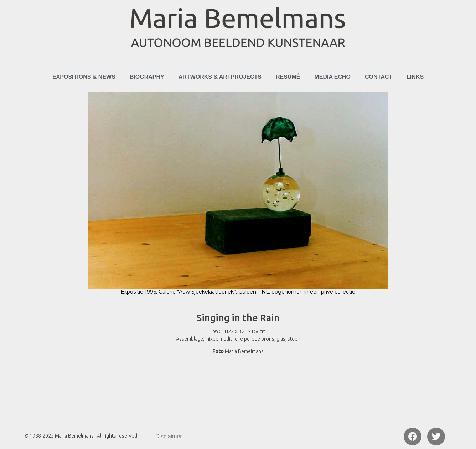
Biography (147, 77)
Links (415, 77)
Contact (379, 77)
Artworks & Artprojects (220, 77)
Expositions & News (84, 77)
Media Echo (332, 77)
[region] (238, 197)
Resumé (288, 77)
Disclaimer (169, 436)
